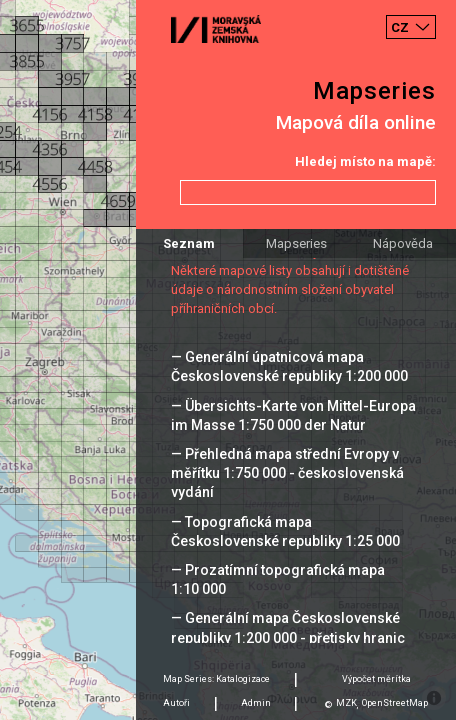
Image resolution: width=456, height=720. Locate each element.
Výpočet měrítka (376, 679)
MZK (346, 703)
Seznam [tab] (189, 243)
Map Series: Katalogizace (216, 679)
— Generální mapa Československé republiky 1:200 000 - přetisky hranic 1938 (288, 637)
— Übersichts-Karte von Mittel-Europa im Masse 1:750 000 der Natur (293, 415)
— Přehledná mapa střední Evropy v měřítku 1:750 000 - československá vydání (287, 473)
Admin (256, 703)
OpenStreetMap (395, 703)
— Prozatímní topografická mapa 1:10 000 (278, 579)
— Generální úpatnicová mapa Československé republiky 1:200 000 (289, 366)
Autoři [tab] (176, 703)
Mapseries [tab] (296, 243)
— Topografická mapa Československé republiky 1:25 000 (285, 531)
